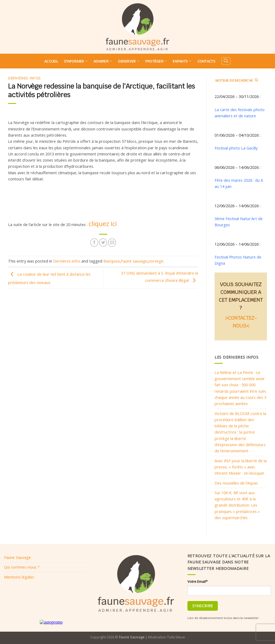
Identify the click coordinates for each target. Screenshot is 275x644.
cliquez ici (103, 223)
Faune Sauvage (17, 557)
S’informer (76, 61)
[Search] (226, 61)
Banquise (112, 261)
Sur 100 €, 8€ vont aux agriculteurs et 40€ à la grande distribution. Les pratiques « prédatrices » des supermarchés (237, 505)
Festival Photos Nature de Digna (238, 260)
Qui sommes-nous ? (22, 567)
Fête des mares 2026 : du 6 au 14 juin (239, 183)
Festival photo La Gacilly (236, 148)
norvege (156, 261)
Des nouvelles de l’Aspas (236, 483)
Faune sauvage (134, 261)
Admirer (103, 61)
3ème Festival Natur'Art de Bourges (239, 222)
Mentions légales (19, 577)
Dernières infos (24, 78)
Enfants (182, 61)
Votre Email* (198, 581)
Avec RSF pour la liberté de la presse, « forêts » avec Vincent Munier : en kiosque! (241, 467)
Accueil (51, 61)
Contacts (206, 61)
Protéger (156, 61)
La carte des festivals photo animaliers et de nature (240, 113)
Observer (129, 61)
